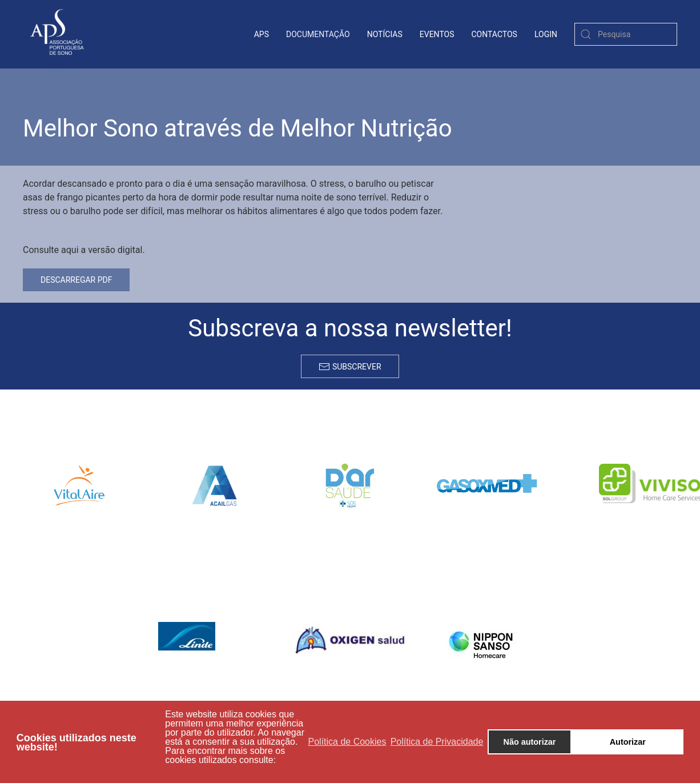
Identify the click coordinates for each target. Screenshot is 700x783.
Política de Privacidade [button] (437, 742)
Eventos (437, 34)
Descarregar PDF (76, 280)
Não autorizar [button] (530, 742)
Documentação (318, 34)
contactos (494, 34)
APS (262, 34)
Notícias (385, 34)
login (546, 34)
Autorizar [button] (628, 742)
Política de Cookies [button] (347, 742)
